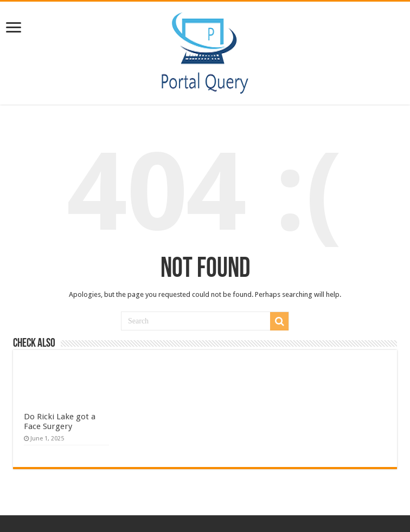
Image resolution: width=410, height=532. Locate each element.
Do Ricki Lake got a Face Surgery (60, 421)
